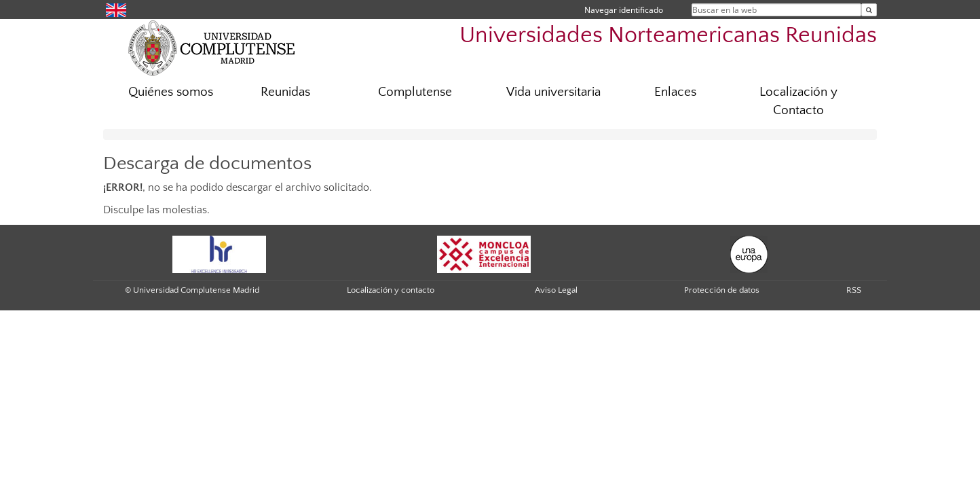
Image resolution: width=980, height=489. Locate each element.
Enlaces (675, 92)
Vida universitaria (553, 92)
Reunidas (285, 92)
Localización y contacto (391, 290)
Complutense (415, 92)
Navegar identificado (624, 10)
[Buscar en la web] (869, 10)
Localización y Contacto (798, 101)
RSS (854, 290)
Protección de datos (722, 290)
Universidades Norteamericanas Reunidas (668, 36)
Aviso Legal (556, 290)
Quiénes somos (171, 92)
